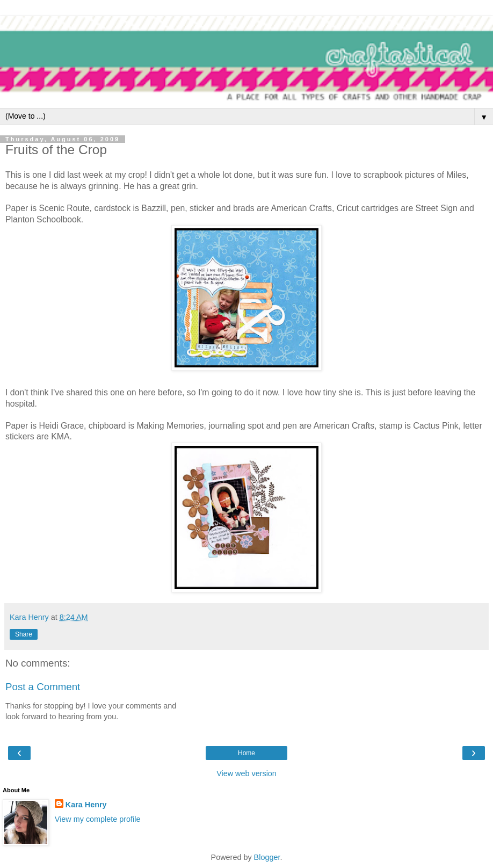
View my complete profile (98, 819)
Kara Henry (86, 805)
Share (24, 634)
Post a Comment (43, 687)
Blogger (267, 857)
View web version (247, 773)
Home (247, 753)
